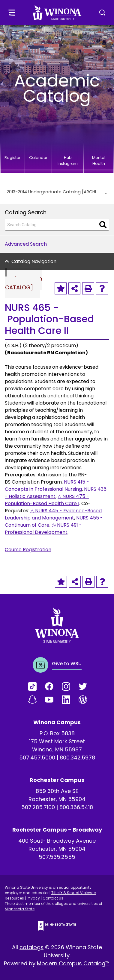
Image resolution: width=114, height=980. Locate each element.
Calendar (38, 158)
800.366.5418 (76, 807)
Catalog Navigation (34, 261)
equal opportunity (75, 887)
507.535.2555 (57, 857)
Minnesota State (20, 909)
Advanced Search (26, 244)
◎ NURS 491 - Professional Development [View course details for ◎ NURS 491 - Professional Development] (43, 529)
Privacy (33, 898)
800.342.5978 (77, 758)
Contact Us (53, 898)
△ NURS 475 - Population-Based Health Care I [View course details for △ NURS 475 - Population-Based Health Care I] (47, 500)
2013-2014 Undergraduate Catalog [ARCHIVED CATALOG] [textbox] (54, 192)
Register (13, 158)
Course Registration (28, 550)
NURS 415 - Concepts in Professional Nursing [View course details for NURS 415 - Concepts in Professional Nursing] (47, 486)
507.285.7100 (38, 807)
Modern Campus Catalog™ (73, 963)
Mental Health (99, 161)
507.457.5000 (37, 758)
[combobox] (57, 193)
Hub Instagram (68, 161)
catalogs (31, 947)
